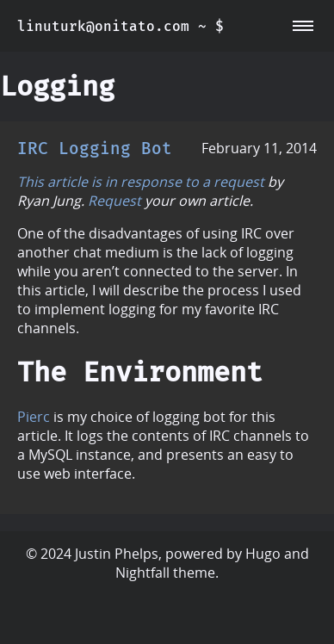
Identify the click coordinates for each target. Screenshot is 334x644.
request (239, 182)
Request (114, 201)
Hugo (263, 554)
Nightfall (142, 573)
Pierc (34, 417)
